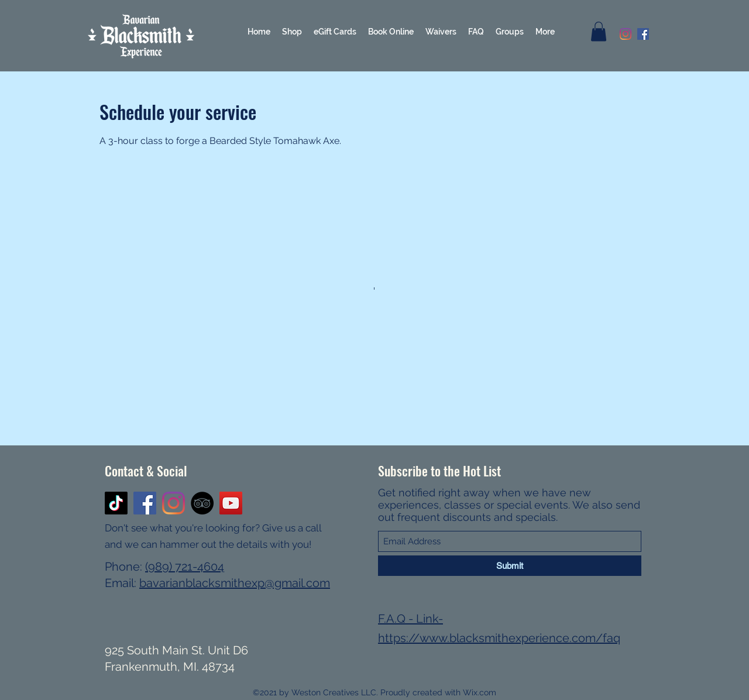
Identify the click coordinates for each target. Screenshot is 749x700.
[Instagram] (626, 34)
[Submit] (510, 566)
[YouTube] (231, 503)
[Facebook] (643, 34)
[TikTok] (116, 503)
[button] (599, 31)
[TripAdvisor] (202, 503)
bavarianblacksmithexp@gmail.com (235, 583)
